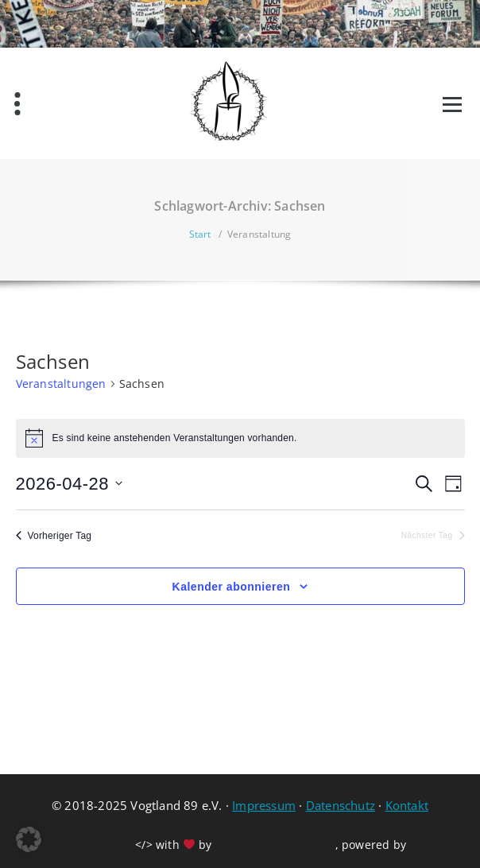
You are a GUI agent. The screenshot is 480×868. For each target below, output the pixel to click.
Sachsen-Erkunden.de (275, 845)
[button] (29, 839)
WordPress (439, 845)
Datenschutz (341, 805)
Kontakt (407, 805)
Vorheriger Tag (54, 536)
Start (200, 234)
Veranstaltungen (61, 384)
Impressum (264, 805)
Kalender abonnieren (232, 587)
